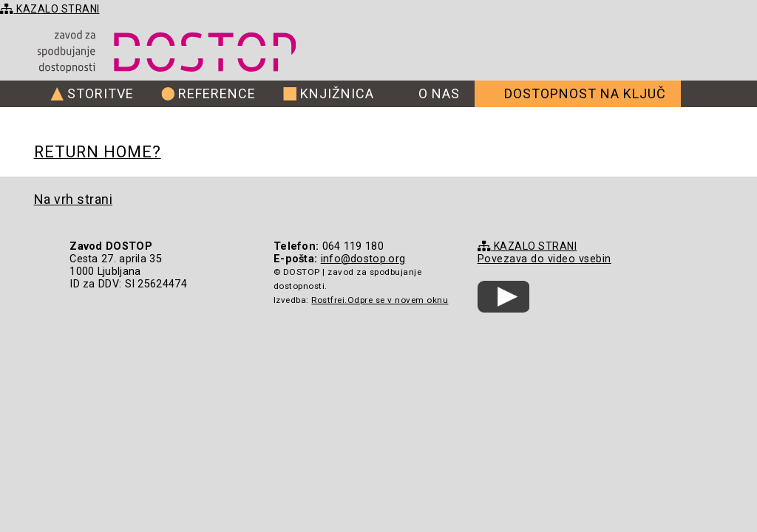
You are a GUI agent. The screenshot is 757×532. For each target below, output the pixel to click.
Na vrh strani (74, 199)
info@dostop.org (363, 259)
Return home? (98, 152)
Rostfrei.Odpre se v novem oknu (380, 300)
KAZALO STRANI (50, 9)
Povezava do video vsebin (544, 259)
